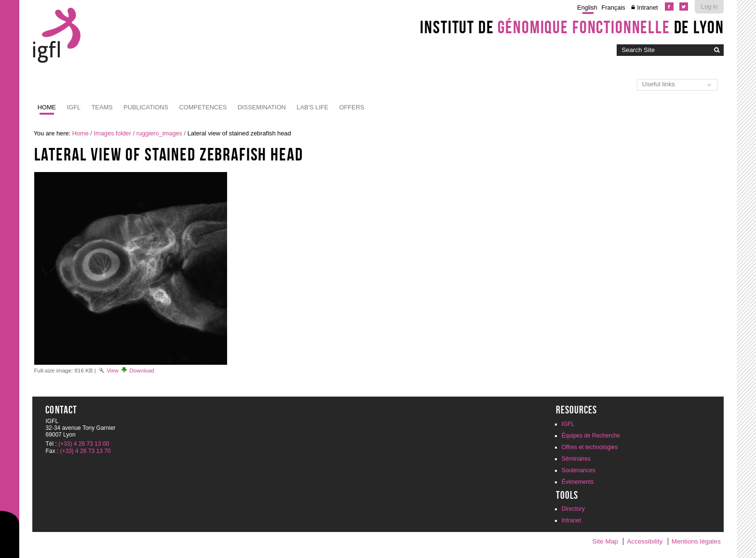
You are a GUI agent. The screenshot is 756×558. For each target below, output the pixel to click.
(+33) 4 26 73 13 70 (85, 451)
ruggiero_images (159, 133)
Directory (573, 509)
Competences (203, 107)
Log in (709, 7)
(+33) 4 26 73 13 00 (84, 444)
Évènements (578, 482)
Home (47, 107)
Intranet (647, 7)
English (587, 7)
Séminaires (576, 459)
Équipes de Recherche (591, 436)
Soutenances (579, 470)
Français (614, 7)
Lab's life (312, 107)
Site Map (605, 541)
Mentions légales (696, 541)
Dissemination (262, 107)
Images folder (112, 133)
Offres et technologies (590, 447)
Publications (146, 107)
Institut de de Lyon (572, 27)
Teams (102, 107)
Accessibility (645, 541)
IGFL (74, 107)
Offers (352, 107)
